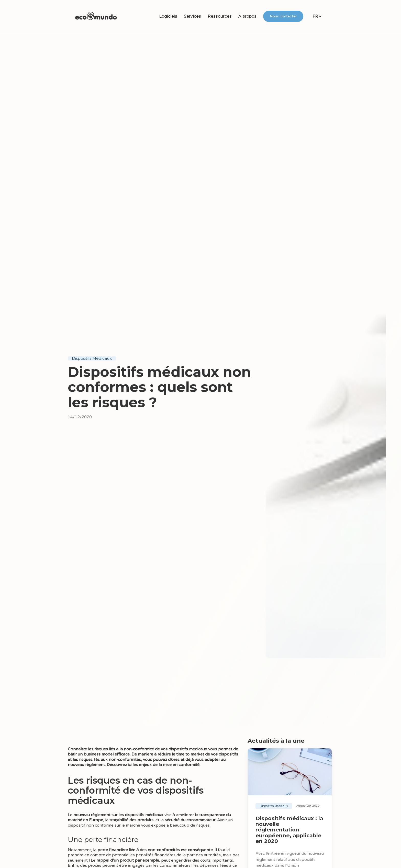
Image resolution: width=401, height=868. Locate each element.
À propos (247, 16)
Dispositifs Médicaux (92, 358)
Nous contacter (283, 16)
